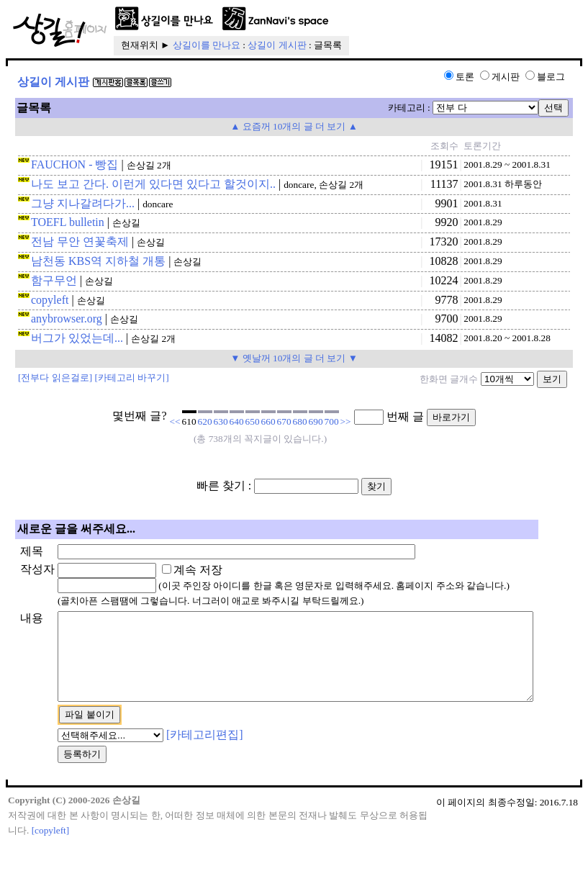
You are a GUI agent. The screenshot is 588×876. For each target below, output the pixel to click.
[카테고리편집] (182, 767)
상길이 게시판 (277, 45)
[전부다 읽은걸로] (55, 378)
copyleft (50, 300)
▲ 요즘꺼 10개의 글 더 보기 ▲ (294, 126)
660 (268, 421)
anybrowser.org (67, 319)
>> (346, 421)
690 (316, 421)
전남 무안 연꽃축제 (80, 241)
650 (253, 421)
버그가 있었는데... (77, 338)
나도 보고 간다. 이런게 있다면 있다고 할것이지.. (153, 184)
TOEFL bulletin (68, 222)
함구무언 (54, 280)
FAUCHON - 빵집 (74, 164)
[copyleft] (51, 862)
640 (237, 421)
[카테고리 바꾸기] (132, 378)
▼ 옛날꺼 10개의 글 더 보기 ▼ (294, 358)
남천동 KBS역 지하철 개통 (98, 261)
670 (284, 421)
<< (175, 421)
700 (332, 421)
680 (300, 421)
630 (221, 421)
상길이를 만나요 (207, 45)
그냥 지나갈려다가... (83, 203)
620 (205, 421)
